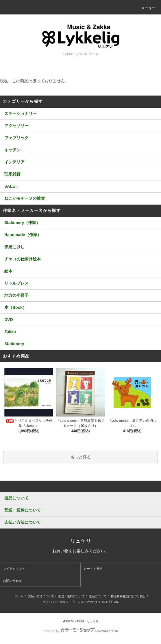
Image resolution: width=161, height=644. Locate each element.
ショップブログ (88, 602)
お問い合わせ (12, 581)
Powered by (80, 631)
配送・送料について (71, 596)
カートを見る (93, 569)
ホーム (19, 596)
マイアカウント (14, 569)
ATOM (114, 602)
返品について (98, 596)
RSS (105, 602)
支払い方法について (41, 596)
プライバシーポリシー (57, 602)
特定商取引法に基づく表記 (128, 596)
